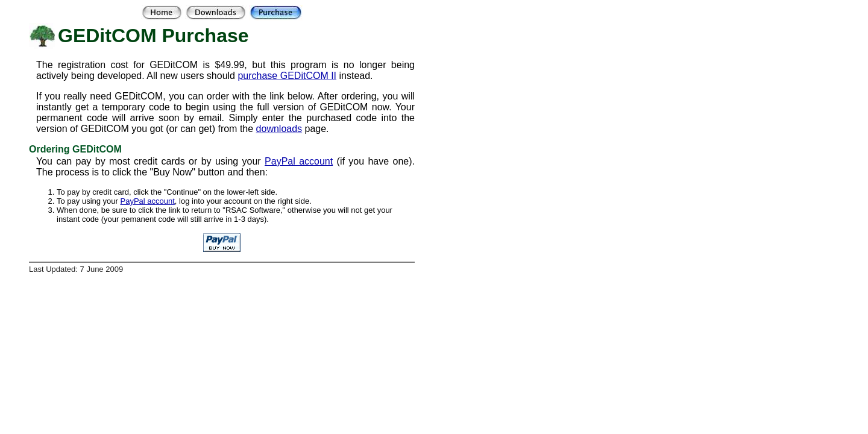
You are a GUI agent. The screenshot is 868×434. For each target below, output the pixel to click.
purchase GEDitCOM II (287, 76)
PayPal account (299, 161)
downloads (279, 129)
